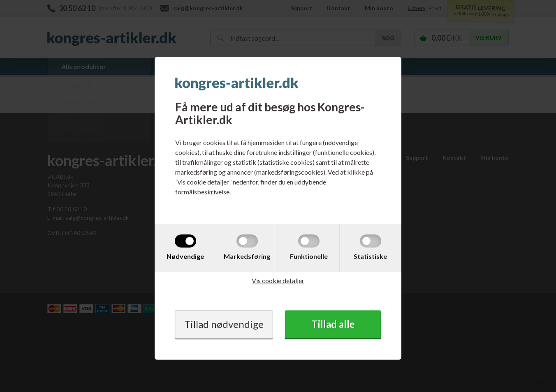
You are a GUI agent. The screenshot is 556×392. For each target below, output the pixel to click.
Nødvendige (185, 257)
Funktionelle (309, 257)
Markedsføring (247, 257)
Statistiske (370, 257)
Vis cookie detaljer (278, 281)
